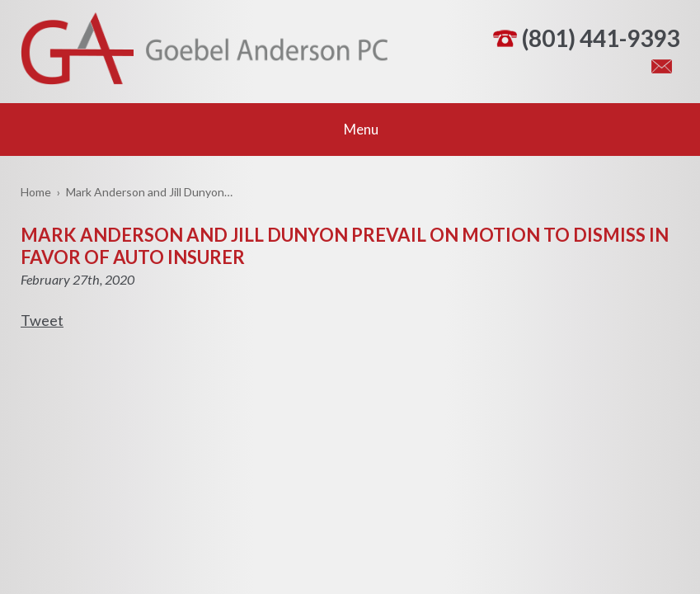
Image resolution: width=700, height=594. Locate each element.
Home (36, 192)
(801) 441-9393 (601, 38)
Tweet (42, 320)
